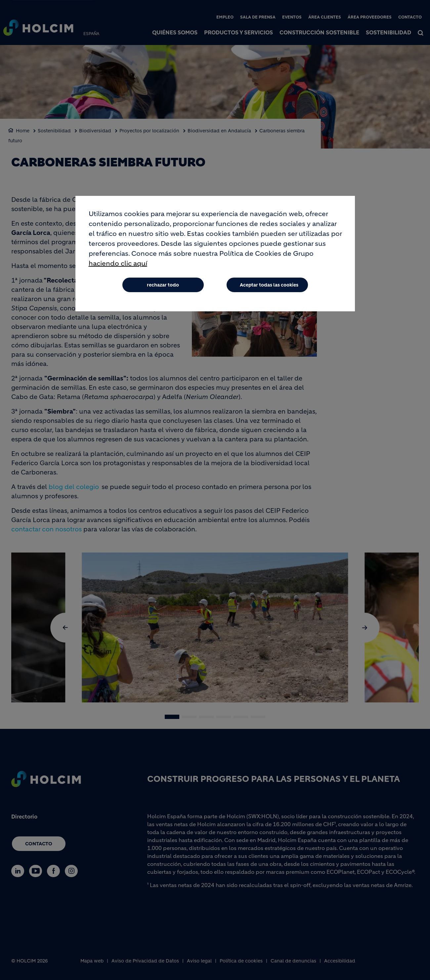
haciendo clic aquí (118, 264)
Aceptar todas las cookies (269, 285)
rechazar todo (163, 285)
